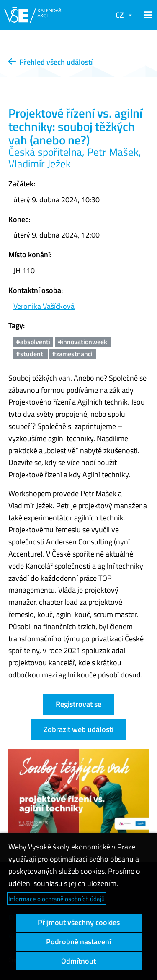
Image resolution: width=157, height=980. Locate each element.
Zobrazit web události (78, 729)
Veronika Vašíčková (44, 306)
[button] (147, 15)
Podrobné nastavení (78, 942)
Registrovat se (78, 704)
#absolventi (33, 342)
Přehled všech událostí (50, 62)
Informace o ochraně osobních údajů (57, 899)
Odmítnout (78, 961)
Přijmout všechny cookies (79, 922)
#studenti (31, 354)
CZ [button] (120, 15)
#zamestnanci (72, 354)
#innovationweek (82, 342)
